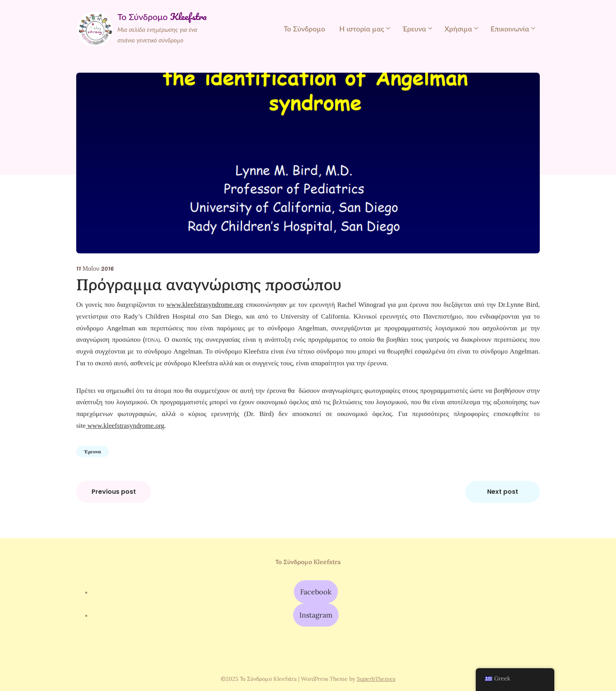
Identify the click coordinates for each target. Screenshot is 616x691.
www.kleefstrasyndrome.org (125, 426)
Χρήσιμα (458, 29)
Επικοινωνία (510, 29)
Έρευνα (414, 29)
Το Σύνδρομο (304, 29)
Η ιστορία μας (361, 29)
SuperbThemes (376, 679)
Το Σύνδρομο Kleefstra (162, 17)
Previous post (114, 492)
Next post (503, 492)
